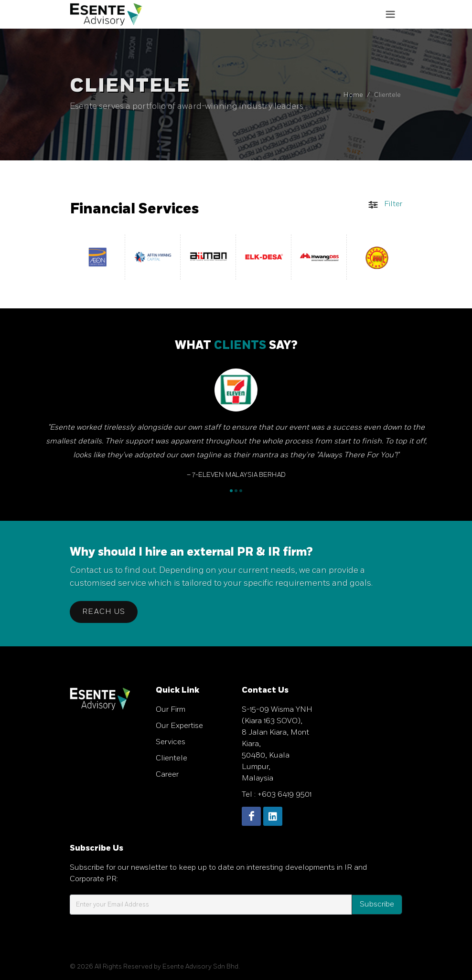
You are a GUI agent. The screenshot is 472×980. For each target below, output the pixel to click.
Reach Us (104, 612)
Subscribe (377, 904)
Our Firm (171, 710)
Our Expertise (179, 726)
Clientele (172, 758)
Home (353, 95)
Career (167, 775)
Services (171, 742)
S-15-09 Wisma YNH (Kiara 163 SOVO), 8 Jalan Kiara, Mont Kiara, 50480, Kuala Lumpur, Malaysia (277, 744)
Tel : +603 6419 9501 (277, 795)
